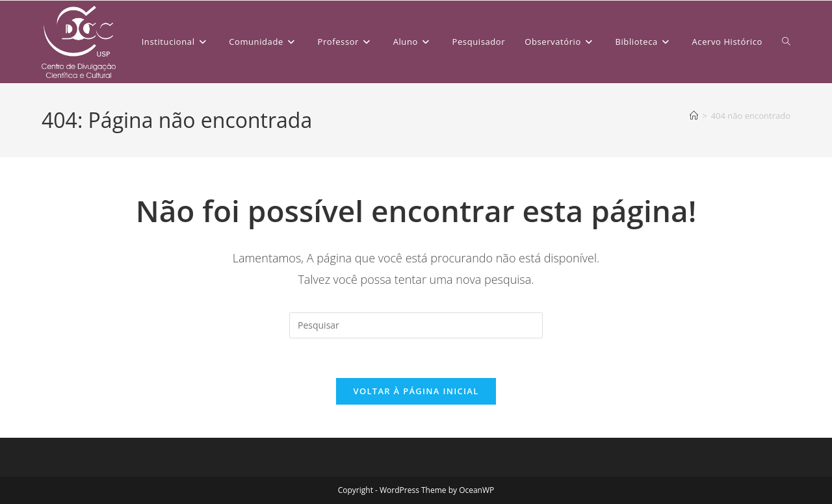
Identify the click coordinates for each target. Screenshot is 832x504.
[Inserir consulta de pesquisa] (416, 325)
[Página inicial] (694, 116)
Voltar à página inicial (416, 391)
